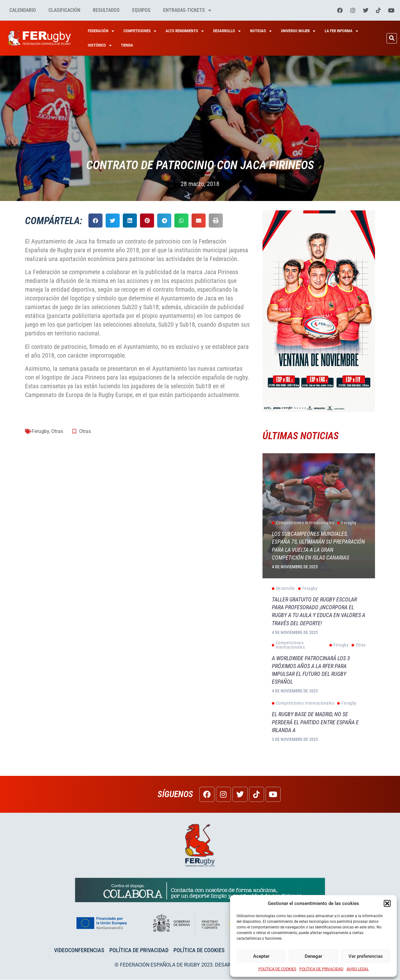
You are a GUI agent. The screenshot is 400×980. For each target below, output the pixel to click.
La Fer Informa (341, 31)
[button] (387, 903)
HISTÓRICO (100, 45)
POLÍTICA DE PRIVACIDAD (321, 969)
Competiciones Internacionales (303, 523)
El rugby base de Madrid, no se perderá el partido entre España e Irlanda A (315, 722)
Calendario (23, 10)
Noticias (261, 31)
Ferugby (40, 431)
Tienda (127, 45)
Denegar (313, 956)
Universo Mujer (298, 31)
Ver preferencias (366, 956)
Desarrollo (227, 31)
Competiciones (140, 31)
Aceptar (261, 956)
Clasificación (64, 10)
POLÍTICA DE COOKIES (277, 969)
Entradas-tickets (187, 10)
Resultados (106, 10)
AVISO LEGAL (358, 969)
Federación (101, 31)
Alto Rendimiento (185, 31)
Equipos (141, 10)
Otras (57, 431)
